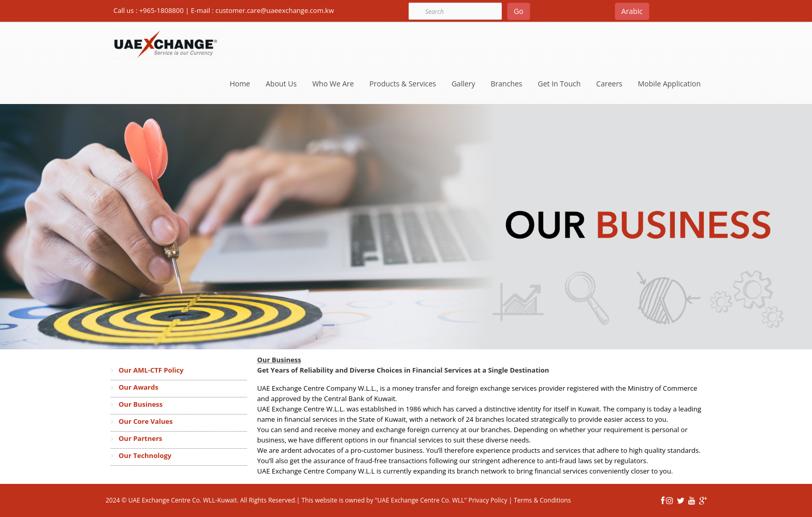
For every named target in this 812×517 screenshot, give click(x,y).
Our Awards (139, 387)
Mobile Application (669, 84)
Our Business (141, 404)
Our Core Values (146, 421)
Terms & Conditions (542, 500)
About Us (281, 84)
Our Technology (145, 455)
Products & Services (403, 84)
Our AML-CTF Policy (151, 370)
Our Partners (140, 438)
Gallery (463, 84)
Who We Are (333, 84)
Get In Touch (560, 84)
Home (240, 84)
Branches (507, 84)
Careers (609, 84)
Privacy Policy (487, 500)
